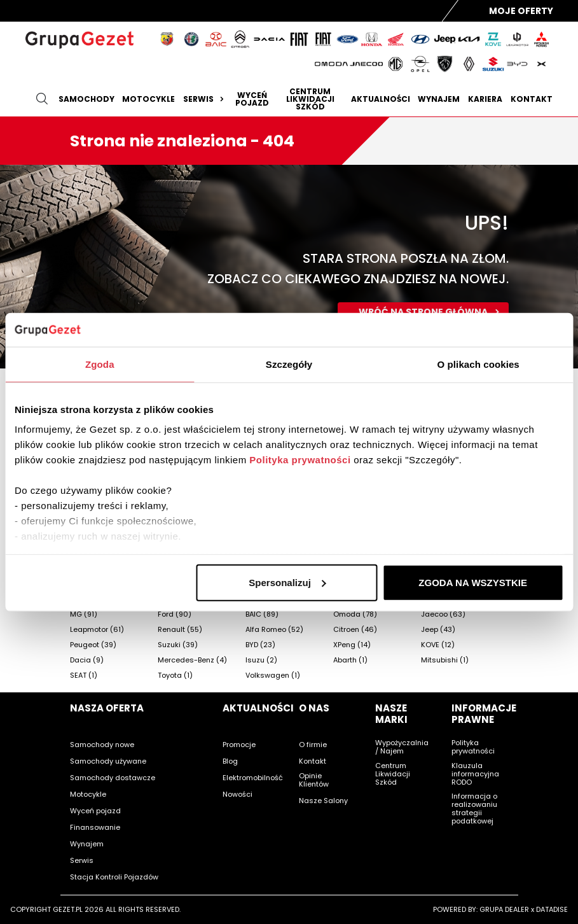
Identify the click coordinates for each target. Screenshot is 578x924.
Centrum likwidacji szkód (310, 99)
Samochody (86, 99)
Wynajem (439, 99)
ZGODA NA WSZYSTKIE (473, 582)
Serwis (205, 99)
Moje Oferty (521, 11)
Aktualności (381, 99)
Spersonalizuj (287, 582)
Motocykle (148, 99)
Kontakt (532, 99)
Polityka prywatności (300, 460)
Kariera (485, 99)
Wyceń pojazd (252, 99)
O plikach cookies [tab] (478, 364)
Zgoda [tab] (100, 364)
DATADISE (552, 909)
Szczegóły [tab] (289, 364)
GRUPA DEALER (504, 909)
